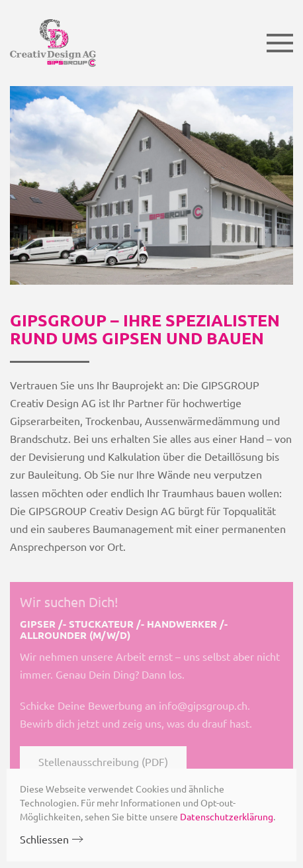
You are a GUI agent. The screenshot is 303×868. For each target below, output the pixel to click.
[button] (280, 43)
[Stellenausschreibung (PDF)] (151, 684)
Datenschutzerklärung (227, 816)
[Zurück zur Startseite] (53, 43)
